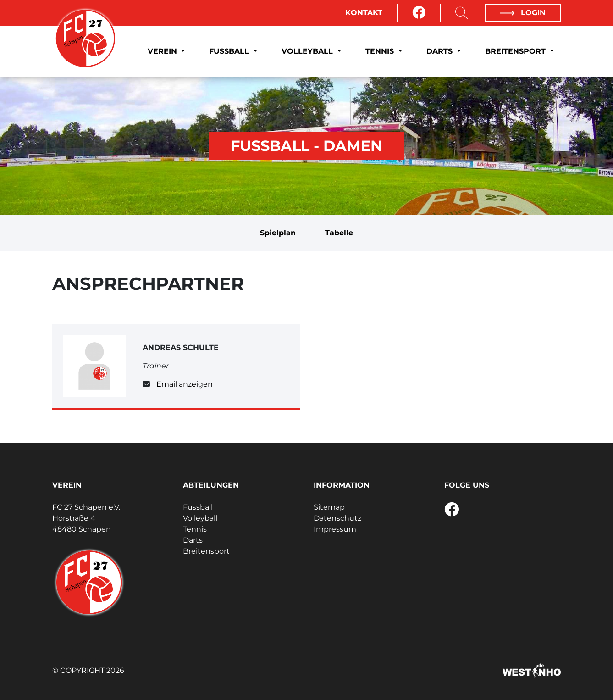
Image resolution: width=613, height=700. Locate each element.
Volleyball (308, 51)
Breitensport (516, 51)
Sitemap (329, 507)
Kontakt (364, 13)
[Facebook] (419, 13)
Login (523, 13)
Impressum (335, 529)
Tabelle (339, 233)
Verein (163, 51)
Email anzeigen (185, 384)
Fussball (230, 51)
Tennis (381, 51)
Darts (441, 51)
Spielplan (278, 233)
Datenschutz (337, 518)
